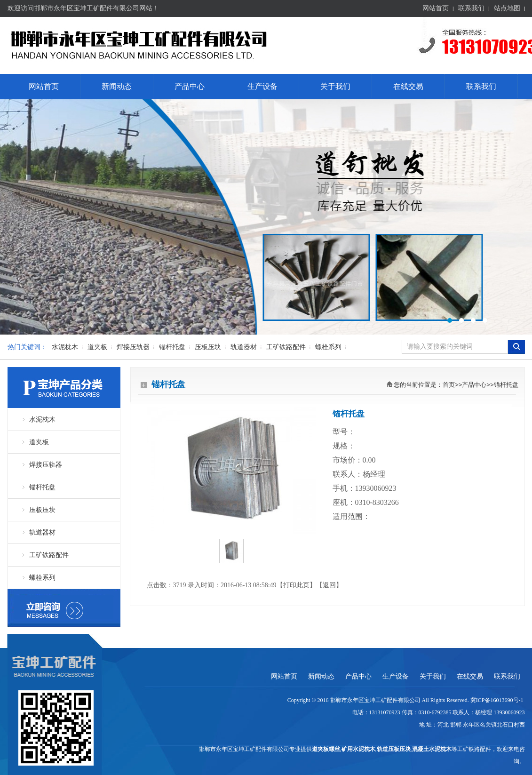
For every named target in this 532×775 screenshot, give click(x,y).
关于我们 (335, 86)
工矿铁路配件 (286, 347)
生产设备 (262, 86)
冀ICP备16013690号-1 (498, 700)
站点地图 (507, 8)
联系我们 (471, 8)
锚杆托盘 (172, 347)
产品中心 (190, 86)
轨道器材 (244, 347)
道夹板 (97, 347)
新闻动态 (117, 86)
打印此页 (296, 585)
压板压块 (208, 347)
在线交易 (408, 86)
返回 (329, 585)
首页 (449, 385)
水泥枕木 (65, 347)
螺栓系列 (328, 347)
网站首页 (436, 8)
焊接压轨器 (133, 347)
